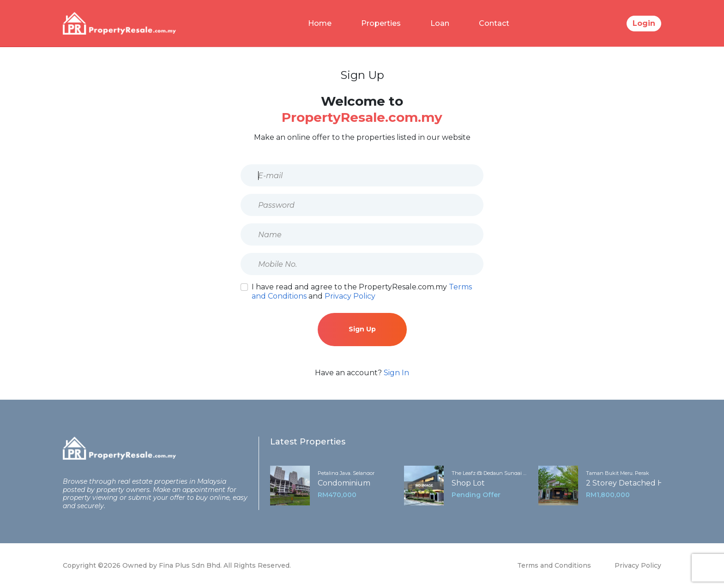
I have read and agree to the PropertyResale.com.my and (362, 291)
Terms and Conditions (554, 565)
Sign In (396, 373)
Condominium (344, 483)
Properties (381, 23)
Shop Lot (468, 483)
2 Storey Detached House (634, 483)
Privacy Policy (350, 296)
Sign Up (362, 329)
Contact (494, 23)
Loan (440, 23)
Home (320, 23)
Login (644, 23)
